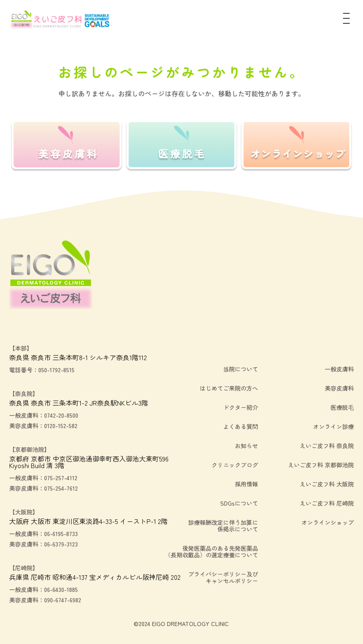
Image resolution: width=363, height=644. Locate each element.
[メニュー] (346, 20)
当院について (241, 369)
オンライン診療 (333, 426)
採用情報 (246, 484)
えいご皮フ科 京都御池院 (321, 465)
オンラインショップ (328, 522)
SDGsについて (239, 503)
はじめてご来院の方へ (229, 388)
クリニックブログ (235, 465)
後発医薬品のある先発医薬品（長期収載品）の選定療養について (211, 551)
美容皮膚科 (339, 388)
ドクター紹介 (241, 407)
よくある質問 (241, 426)
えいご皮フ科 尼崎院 (327, 503)
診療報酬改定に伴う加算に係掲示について (223, 526)
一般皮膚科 (339, 369)
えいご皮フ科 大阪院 (327, 484)
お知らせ (246, 446)
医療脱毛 (342, 407)
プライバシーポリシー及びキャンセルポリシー (223, 577)
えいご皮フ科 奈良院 (327, 446)
